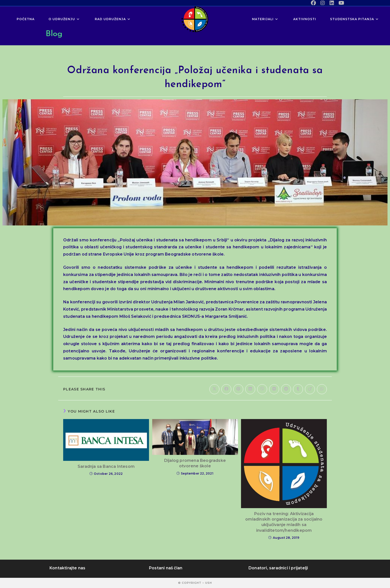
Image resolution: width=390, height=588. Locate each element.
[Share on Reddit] (286, 389)
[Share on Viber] (262, 389)
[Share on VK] (274, 389)
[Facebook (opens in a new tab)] (313, 3)
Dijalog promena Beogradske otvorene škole (195, 463)
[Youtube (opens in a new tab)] (340, 3)
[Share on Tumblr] (298, 389)
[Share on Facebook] (226, 389)
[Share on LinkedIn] (250, 389)
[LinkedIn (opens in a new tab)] (332, 3)
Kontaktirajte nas (67, 568)
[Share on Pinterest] (238, 389)
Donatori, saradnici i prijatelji (278, 568)
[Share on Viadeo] (310, 389)
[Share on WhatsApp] (322, 389)
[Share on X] (214, 389)
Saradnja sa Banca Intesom (106, 466)
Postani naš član (166, 568)
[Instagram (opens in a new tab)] (323, 3)
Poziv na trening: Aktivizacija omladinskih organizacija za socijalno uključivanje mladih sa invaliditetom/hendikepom (284, 522)
